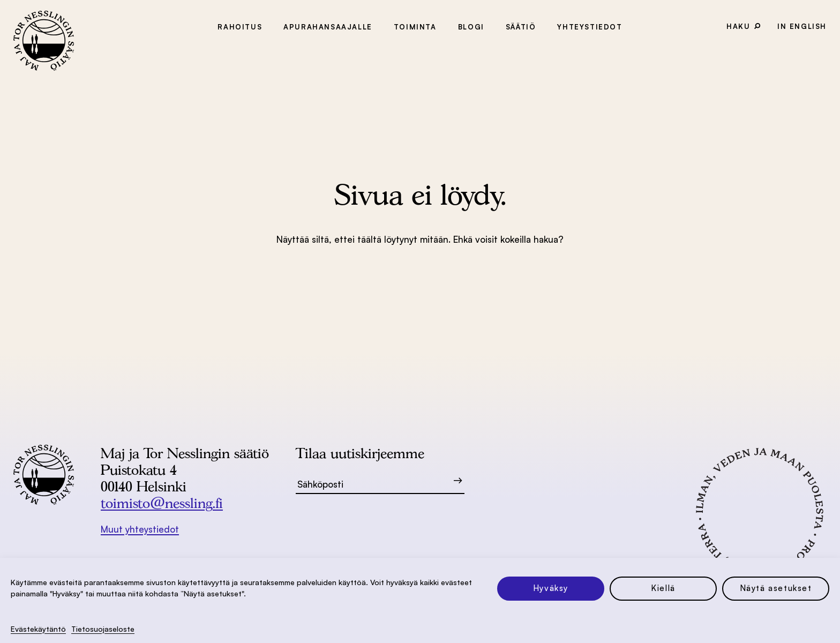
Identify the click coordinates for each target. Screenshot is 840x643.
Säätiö (521, 27)
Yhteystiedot (590, 27)
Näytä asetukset (776, 588)
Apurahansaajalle (328, 27)
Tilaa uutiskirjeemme (360, 453)
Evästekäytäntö (38, 629)
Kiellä (663, 588)
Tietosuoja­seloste (103, 629)
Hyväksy (551, 588)
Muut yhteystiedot (140, 529)
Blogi (471, 27)
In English (802, 26)
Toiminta (415, 27)
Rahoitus (240, 27)
